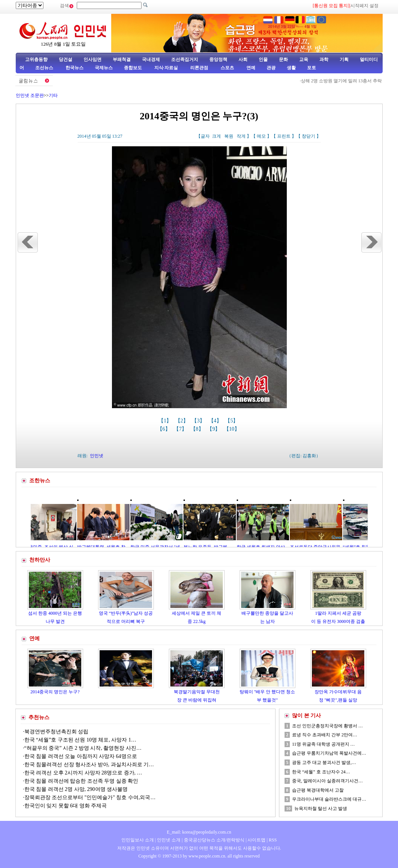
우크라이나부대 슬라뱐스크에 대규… (329, 799)
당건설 (66, 59)
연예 (250, 68)
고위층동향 (36, 59)
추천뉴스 (39, 717)
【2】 (183, 421)
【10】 (233, 429)
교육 (304, 59)
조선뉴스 (45, 68)
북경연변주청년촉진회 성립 (57, 732)
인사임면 (92, 59)
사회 (243, 59)
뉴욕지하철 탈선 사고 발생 (321, 809)
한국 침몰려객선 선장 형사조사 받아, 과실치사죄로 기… (89, 765)
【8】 (198, 429)
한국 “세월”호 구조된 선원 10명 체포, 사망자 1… (80, 740)
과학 (324, 59)
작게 (241, 136)
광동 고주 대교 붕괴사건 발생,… (324, 762)
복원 (229, 136)
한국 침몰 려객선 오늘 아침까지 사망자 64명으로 (81, 756)
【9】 (214, 429)
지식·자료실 (167, 68)
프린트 (284, 136)
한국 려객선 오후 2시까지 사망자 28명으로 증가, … (83, 773)
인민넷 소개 (168, 840)
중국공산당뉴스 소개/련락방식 (214, 840)
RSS (273, 840)
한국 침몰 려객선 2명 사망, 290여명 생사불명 (76, 789)
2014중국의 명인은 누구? (55, 692)
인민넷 (97, 456)
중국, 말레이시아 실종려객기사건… (327, 781)
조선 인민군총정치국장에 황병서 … (327, 726)
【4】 (216, 421)
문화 (283, 59)
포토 (312, 68)
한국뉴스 (75, 68)
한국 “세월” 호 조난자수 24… (321, 772)
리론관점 (199, 68)
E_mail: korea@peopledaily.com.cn (199, 832)
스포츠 (227, 68)
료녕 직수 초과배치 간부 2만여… (325, 735)
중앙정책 (218, 59)
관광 (271, 68)
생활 (291, 68)
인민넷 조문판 (30, 95)
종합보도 (133, 68)
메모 (261, 136)
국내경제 (151, 59)
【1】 (166, 421)
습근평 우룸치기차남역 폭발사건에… (329, 753)
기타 (53, 95)
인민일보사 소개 (138, 840)
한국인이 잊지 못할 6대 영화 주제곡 (66, 806)
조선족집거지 (185, 59)
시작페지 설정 (364, 6)
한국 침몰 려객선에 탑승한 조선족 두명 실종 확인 (81, 781)
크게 (216, 136)
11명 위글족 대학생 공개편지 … (323, 744)
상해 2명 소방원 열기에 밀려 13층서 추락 (346, 81)
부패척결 (122, 59)
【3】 (199, 421)
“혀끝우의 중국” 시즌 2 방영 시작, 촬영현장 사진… (83, 748)
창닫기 (309, 136)
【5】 (232, 421)
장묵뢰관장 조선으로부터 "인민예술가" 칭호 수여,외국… (90, 797)
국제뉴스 (104, 68)
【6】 (165, 429)
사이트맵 (256, 840)
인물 (263, 59)
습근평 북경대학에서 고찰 (318, 790)
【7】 (181, 429)
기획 (344, 59)
